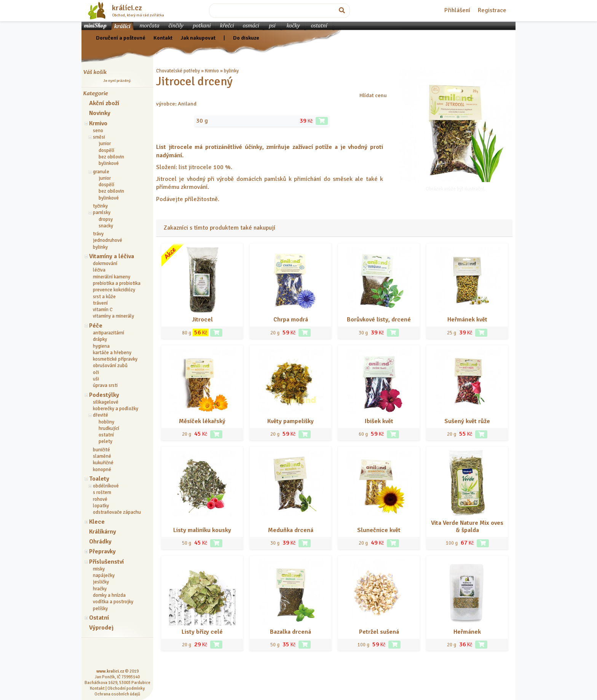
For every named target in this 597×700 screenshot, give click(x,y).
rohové (100, 499)
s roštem (102, 492)
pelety (105, 441)
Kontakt (163, 38)
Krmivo (98, 123)
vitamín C (103, 310)
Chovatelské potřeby (178, 71)
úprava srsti (105, 385)
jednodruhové (108, 240)
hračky (100, 589)
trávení (100, 303)
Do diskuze (246, 38)
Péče (96, 326)
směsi (99, 137)
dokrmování (105, 264)
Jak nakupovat (198, 38)
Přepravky (102, 551)
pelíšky (100, 609)
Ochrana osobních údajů (117, 694)
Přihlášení (457, 10)
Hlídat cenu (373, 95)
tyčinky (100, 206)
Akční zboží (104, 103)
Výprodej (101, 628)
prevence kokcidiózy (114, 290)
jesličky (101, 582)
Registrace (492, 10)
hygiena (101, 346)
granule (101, 172)
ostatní (106, 435)
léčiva (99, 270)
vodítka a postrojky (113, 602)
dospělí (106, 150)
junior (105, 144)
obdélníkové (106, 486)
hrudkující (109, 428)
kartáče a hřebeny (112, 353)
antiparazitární (109, 333)
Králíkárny (103, 532)
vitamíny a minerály (113, 316)
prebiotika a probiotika (117, 283)
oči (96, 372)
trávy (98, 234)
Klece (97, 522)
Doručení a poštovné (121, 38)
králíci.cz (127, 8)
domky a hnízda (109, 595)
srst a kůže (104, 297)
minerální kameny (112, 277)
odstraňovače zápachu (117, 512)
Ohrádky (100, 542)
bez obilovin (111, 157)
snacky (106, 226)
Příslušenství (106, 562)
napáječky (104, 575)
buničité (101, 450)
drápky (100, 339)
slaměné (102, 456)
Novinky (100, 113)
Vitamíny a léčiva (112, 256)
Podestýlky (104, 395)
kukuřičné (103, 463)
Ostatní (99, 618)
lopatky (101, 506)
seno (98, 131)
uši (96, 379)
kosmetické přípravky (115, 359)
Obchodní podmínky (126, 688)
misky (99, 569)
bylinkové (109, 163)
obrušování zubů (110, 366)
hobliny (106, 422)
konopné (102, 470)
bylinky (100, 247)
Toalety (99, 479)
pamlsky (102, 213)
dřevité (101, 415)
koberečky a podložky (116, 409)
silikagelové (106, 402)
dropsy (106, 219)
